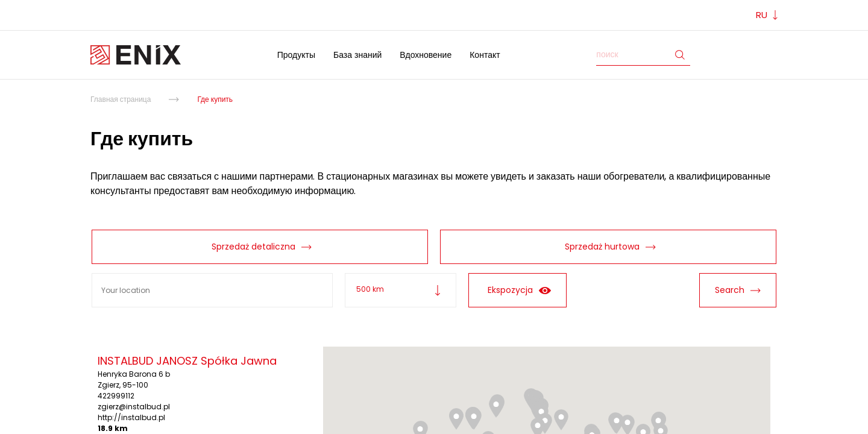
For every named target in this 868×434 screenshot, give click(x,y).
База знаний (357, 55)
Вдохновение (426, 55)
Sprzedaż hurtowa (600, 247)
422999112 (116, 396)
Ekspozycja (517, 290)
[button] (561, 420)
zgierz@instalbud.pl (134, 407)
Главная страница (121, 99)
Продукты (296, 55)
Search (738, 290)
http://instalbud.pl (131, 417)
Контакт (485, 55)
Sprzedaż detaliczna (252, 247)
